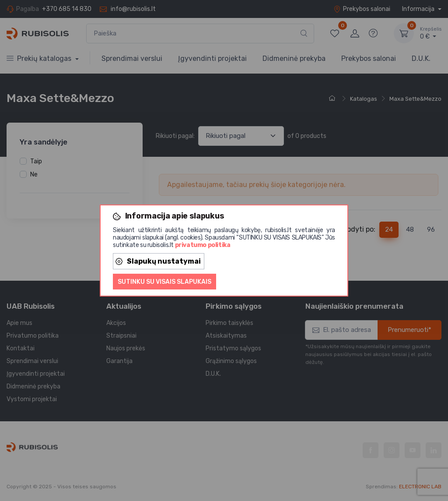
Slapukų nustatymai (158, 261)
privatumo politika (203, 245)
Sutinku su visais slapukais (164, 282)
